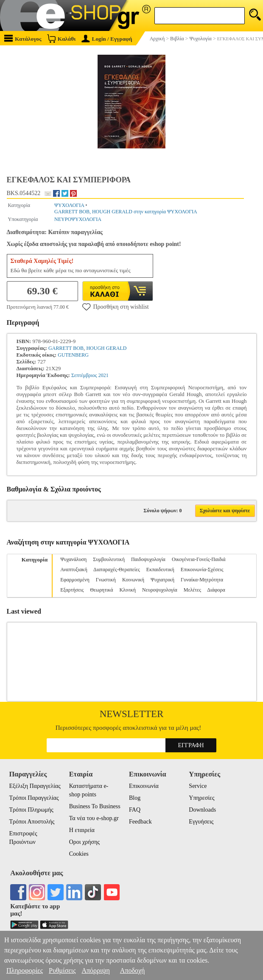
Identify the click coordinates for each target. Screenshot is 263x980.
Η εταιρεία (82, 830)
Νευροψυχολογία (160, 590)
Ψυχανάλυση (73, 559)
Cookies (79, 854)
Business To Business (95, 806)
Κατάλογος (23, 38)
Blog (135, 798)
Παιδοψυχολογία (148, 559)
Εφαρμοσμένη (75, 580)
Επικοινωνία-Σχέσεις (202, 570)
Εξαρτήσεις (72, 590)
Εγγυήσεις (201, 822)
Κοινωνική (133, 580)
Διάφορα (216, 590)
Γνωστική (106, 580)
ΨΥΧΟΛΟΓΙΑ (69, 205)
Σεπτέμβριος (84, 375)
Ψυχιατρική (162, 580)
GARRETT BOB (66, 348)
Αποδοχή (133, 970)
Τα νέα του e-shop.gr (94, 818)
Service (198, 786)
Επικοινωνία (144, 786)
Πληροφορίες (25, 970)
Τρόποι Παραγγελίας (34, 798)
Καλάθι (61, 38)
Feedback (140, 822)
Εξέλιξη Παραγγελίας (35, 786)
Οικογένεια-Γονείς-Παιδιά (199, 559)
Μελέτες (192, 590)
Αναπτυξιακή (74, 570)
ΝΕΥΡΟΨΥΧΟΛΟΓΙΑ (78, 219)
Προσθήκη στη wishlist (116, 307)
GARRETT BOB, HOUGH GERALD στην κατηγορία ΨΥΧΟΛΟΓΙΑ (126, 212)
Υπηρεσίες (201, 798)
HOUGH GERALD (106, 348)
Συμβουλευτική (109, 559)
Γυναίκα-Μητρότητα (202, 580)
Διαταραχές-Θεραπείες (117, 570)
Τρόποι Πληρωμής (31, 810)
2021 (104, 375)
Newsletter (132, 714)
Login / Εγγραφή (107, 39)
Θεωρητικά (101, 590)
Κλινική (127, 590)
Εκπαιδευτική (160, 570)
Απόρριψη (95, 970)
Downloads (202, 810)
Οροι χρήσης (84, 842)
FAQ (135, 810)
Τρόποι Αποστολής (32, 822)
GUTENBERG (73, 355)
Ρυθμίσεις (62, 970)
